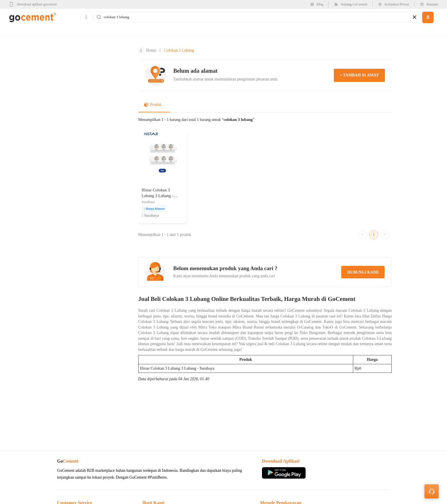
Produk (153, 105)
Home (151, 50)
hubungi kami (363, 272)
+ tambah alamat (359, 75)
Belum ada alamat (196, 71)
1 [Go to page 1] (374, 235)
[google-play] (35, 4)
